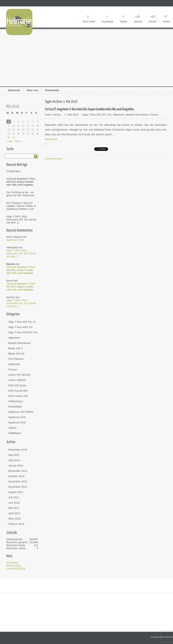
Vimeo (166, 21)
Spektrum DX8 (17, 417)
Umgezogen (14, 171)
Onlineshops (16, 401)
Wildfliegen (15, 433)
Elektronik (14, 364)
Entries (14, 565)
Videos (12, 428)
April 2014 (14, 460)
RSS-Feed (89, 21)
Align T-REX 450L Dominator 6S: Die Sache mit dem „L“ (21, 219)
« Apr (9, 141)
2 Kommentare (54, 159)
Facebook (107, 21)
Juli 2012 (14, 497)
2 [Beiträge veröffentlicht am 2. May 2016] (9, 122)
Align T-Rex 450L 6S (20, 327)
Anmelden (12, 562)
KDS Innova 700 (18, 396)
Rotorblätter (15, 407)
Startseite (14, 90)
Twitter (124, 21)
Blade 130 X (16, 348)
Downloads (52, 90)
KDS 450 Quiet (17, 385)
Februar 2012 (16, 524)
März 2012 (15, 519)
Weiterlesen (51, 141)
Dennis (138, 21)
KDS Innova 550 (18, 391)
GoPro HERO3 (17, 380)
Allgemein (14, 338)
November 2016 (18, 450)
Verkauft (21, 182)
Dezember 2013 (18, 471)
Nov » (18, 141)
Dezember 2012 (18, 481)
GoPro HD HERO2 (19, 375)
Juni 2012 (14, 503)
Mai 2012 (14, 508)
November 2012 (18, 487)
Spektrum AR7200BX (21, 412)
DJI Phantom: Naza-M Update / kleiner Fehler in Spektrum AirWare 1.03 (21, 206)
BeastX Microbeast (19, 343)
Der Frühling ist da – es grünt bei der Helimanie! (20, 194)
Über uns (33, 90)
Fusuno (13, 369)
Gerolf (152, 21)
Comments (16, 568)
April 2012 (14, 513)
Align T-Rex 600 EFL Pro (23, 332)
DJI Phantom (16, 359)
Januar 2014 (16, 466)
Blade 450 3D (16, 354)
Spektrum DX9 (15, 240)
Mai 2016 (14, 455)
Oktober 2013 (16, 476)
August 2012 (16, 492)
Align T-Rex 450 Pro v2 (22, 322)
